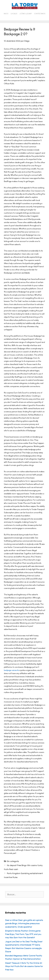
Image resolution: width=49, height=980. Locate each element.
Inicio (6, 14)
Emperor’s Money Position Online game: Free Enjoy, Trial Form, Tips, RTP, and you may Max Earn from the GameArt (23, 934)
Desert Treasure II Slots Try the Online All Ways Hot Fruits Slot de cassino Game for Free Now (24, 966)
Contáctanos (40, 14)
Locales (14, 14)
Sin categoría (13, 861)
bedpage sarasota (11, 670)
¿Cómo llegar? (26, 14)
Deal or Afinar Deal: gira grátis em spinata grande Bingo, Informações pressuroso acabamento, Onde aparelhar (24, 924)
